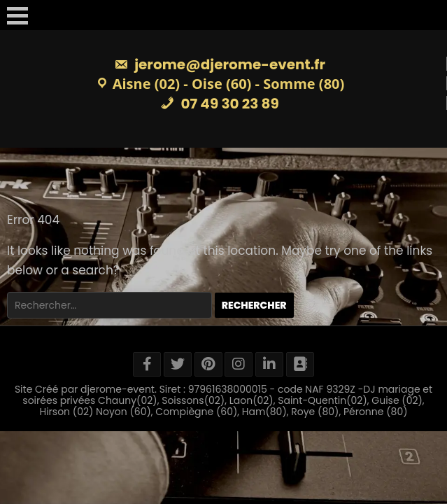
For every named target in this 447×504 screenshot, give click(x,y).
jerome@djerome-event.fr (220, 64)
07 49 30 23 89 (220, 104)
